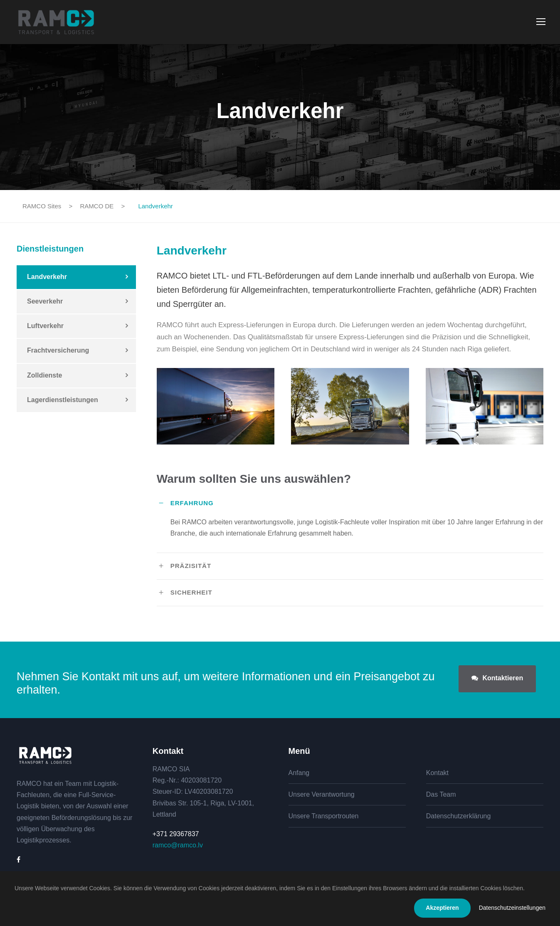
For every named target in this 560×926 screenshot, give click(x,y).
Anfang (299, 773)
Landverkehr (47, 277)
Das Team (441, 794)
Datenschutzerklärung (459, 816)
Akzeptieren (442, 908)
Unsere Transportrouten (324, 816)
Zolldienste (44, 375)
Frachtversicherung (58, 350)
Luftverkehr (45, 326)
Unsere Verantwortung (322, 794)
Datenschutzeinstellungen (512, 908)
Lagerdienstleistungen (63, 400)
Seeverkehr (45, 301)
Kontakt (437, 773)
